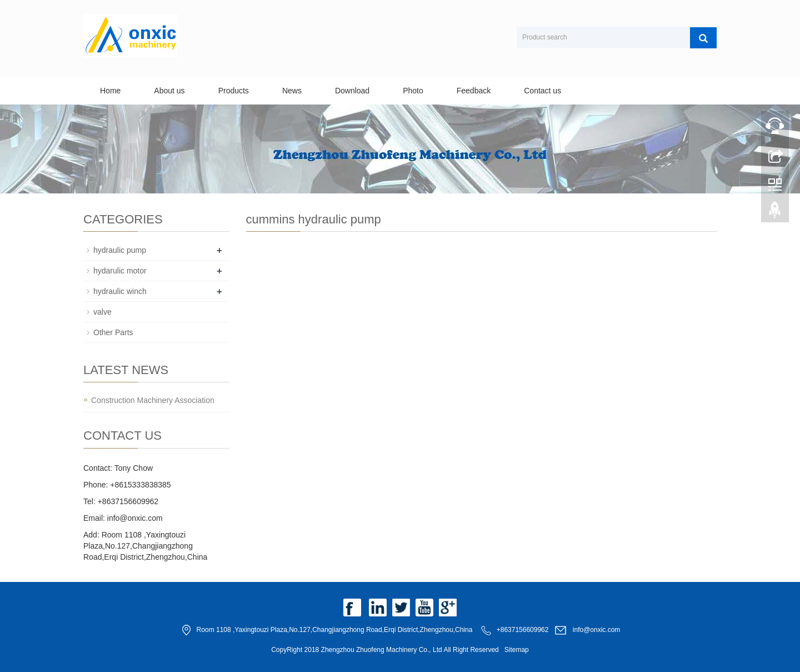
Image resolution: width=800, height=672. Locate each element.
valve (102, 312)
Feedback (474, 91)
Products (234, 91)
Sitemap (517, 650)
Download (352, 91)
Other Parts (113, 332)
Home (110, 91)
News (292, 91)
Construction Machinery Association (153, 400)
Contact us (542, 91)
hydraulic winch (120, 291)
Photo (413, 91)
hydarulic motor (120, 271)
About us (169, 91)
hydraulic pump (120, 250)
